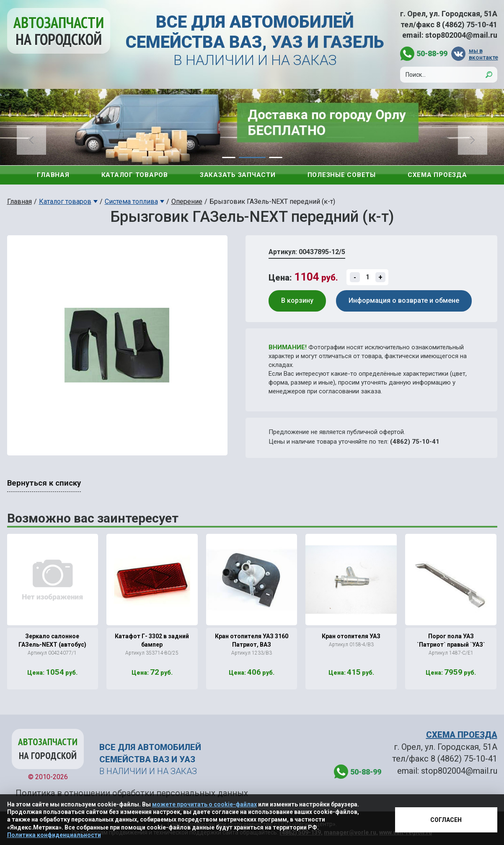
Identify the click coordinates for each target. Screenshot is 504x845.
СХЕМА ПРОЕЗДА (462, 735)
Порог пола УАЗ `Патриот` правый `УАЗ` (451, 640)
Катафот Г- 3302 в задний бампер (152, 640)
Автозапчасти (59, 31)
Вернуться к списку (44, 483)
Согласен (446, 820)
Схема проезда (437, 175)
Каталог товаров (135, 175)
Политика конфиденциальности (54, 835)
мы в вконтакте (483, 54)
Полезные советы (342, 175)
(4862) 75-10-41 (415, 442)
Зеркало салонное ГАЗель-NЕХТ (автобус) (52, 640)
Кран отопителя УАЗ (351, 636)
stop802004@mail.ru (461, 35)
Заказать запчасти (238, 175)
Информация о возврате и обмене (404, 300)
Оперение (187, 201)
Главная (53, 175)
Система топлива (131, 201)
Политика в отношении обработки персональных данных (132, 793)
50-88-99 (432, 53)
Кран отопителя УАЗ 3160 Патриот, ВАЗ (252, 640)
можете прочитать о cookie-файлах (204, 804)
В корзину (297, 300)
